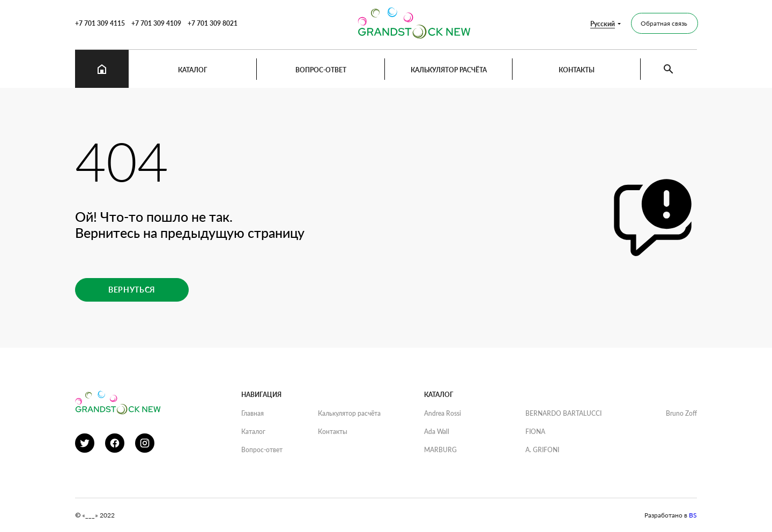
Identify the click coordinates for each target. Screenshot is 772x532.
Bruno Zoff (681, 413)
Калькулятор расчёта (449, 70)
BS (693, 515)
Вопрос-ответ (321, 70)
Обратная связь (664, 23)
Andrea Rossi (443, 413)
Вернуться (132, 290)
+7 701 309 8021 (213, 23)
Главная (253, 413)
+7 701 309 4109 (156, 23)
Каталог (193, 70)
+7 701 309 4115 (100, 23)
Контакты (577, 70)
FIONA (535, 432)
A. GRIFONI (542, 450)
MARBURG (440, 450)
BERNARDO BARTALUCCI (563, 413)
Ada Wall (437, 432)
